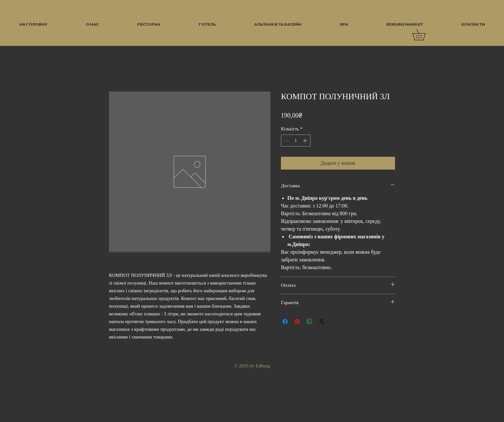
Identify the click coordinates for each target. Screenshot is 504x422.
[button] (424, 35)
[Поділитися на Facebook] (285, 321)
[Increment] (306, 141)
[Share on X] (322, 321)
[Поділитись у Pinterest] (297, 321)
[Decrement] (286, 141)
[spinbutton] (296, 141)
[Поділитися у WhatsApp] (310, 321)
